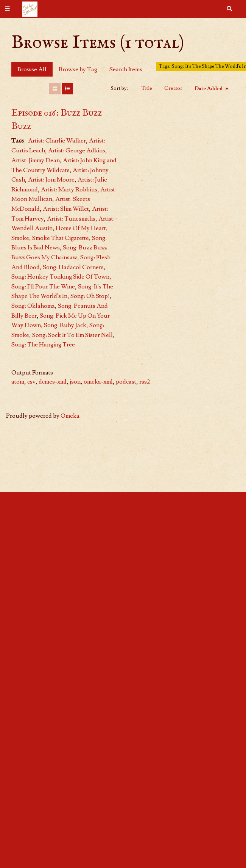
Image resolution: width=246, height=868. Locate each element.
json (75, 382)
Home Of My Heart (81, 228)
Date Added (209, 89)
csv (31, 382)
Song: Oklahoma (33, 306)
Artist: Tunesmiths (71, 219)
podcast (126, 382)
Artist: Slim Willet (66, 209)
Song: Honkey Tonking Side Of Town (60, 277)
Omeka (70, 416)
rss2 (145, 382)
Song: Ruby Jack (65, 325)
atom (18, 382)
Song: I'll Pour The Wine (43, 287)
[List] (67, 89)
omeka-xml (98, 382)
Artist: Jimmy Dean (36, 160)
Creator (173, 88)
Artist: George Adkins (77, 150)
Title (147, 88)
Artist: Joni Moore (51, 180)
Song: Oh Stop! (90, 296)
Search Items (126, 69)
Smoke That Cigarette (61, 238)
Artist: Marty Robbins (69, 190)
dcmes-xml (53, 382)
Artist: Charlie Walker (57, 141)
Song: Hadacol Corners (73, 267)
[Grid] (55, 89)
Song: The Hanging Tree (43, 345)
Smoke (20, 238)
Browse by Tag (78, 69)
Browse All (32, 69)
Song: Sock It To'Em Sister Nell (72, 335)
